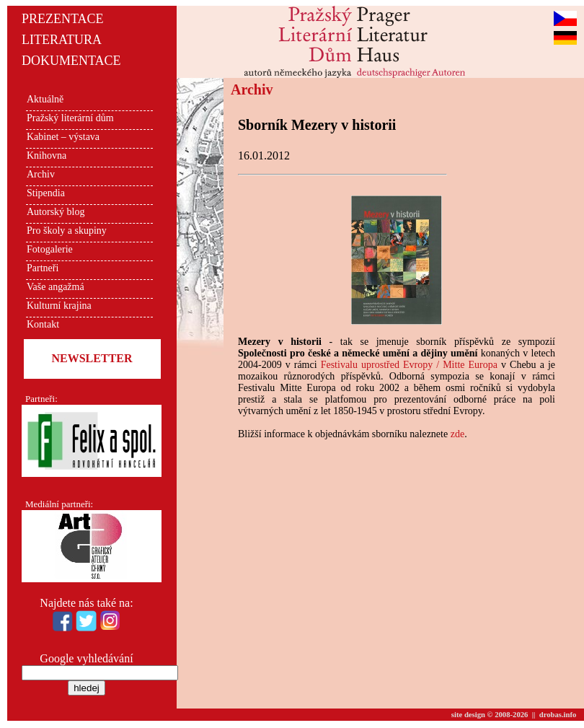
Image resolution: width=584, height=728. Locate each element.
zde (457, 434)
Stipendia (46, 193)
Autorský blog (56, 212)
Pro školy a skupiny (67, 231)
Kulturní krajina (59, 306)
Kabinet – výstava (63, 137)
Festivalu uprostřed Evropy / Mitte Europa (409, 365)
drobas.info (558, 715)
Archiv (41, 174)
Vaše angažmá (56, 287)
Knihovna (47, 155)
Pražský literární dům (70, 118)
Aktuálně (45, 99)
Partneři (43, 268)
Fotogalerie (50, 249)
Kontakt (43, 324)
